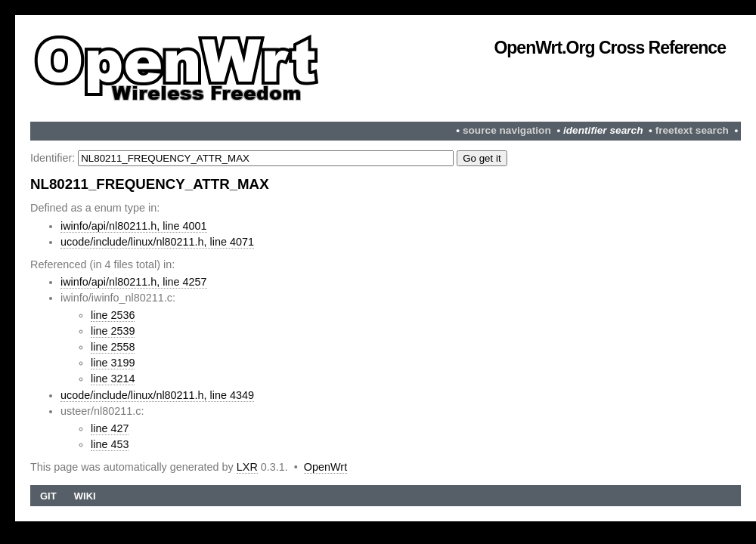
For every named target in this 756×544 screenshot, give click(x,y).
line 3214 (113, 379)
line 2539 (113, 331)
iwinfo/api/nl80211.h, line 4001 (134, 226)
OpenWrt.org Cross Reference (610, 48)
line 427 (110, 428)
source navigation (507, 130)
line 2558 (113, 347)
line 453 (110, 444)
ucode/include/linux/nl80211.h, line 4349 (157, 395)
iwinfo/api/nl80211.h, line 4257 (134, 282)
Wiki (85, 496)
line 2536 (113, 315)
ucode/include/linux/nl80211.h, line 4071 (157, 242)
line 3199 (113, 363)
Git (48, 496)
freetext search (692, 130)
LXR (247, 467)
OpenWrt (325, 467)
